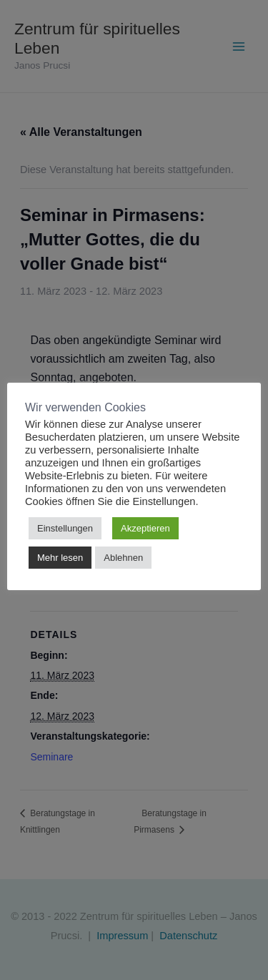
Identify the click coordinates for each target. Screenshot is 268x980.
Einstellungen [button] (65, 528)
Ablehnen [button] (123, 558)
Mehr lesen (60, 558)
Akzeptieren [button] (145, 528)
